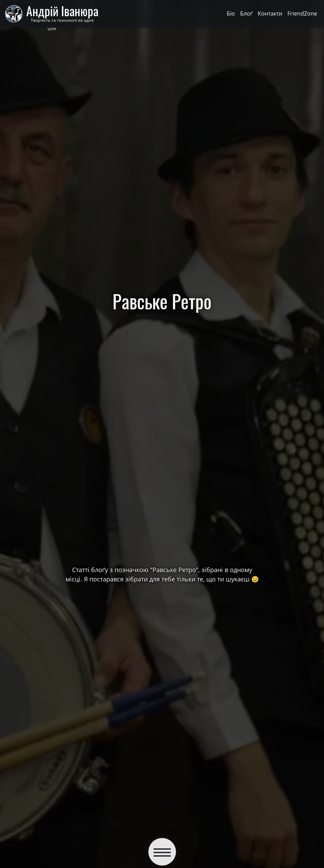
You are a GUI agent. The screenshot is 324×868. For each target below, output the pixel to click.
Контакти (270, 13)
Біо (231, 13)
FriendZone (302, 13)
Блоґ (246, 13)
